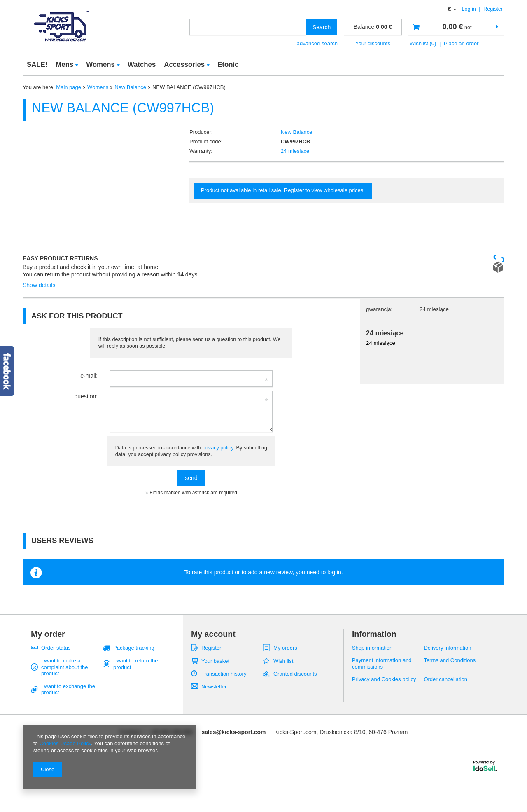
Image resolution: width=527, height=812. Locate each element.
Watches (142, 64)
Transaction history (224, 674)
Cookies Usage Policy (65, 743)
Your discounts (373, 43)
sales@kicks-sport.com (233, 732)
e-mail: (89, 376)
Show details (39, 285)
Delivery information (447, 648)
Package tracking (134, 648)
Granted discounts (295, 674)
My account (213, 634)
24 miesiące (295, 151)
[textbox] (248, 27)
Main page (69, 87)
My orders (285, 648)
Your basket (215, 661)
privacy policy (218, 448)
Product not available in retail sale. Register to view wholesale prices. (283, 190)
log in (334, 572)
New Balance (130, 87)
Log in (470, 9)
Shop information (372, 648)
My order (48, 634)
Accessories (184, 64)
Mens (64, 64)
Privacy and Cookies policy (384, 679)
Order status (56, 648)
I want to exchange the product (68, 689)
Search (322, 27)
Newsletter (214, 687)
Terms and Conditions (450, 660)
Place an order (461, 43)
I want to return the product (136, 664)
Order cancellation (445, 679)
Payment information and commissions (382, 663)
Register (493, 9)
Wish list (283, 661)
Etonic (228, 64)
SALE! (37, 64)
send (191, 478)
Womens (100, 64)
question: (86, 396)
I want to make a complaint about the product (65, 667)
